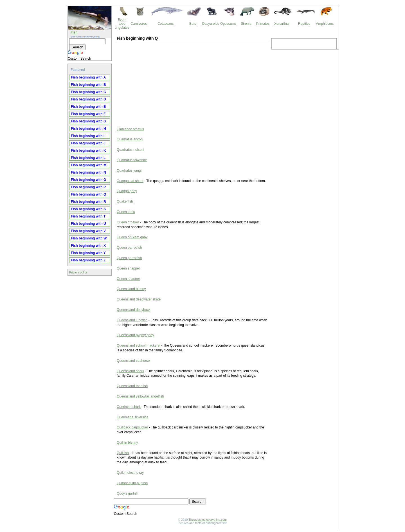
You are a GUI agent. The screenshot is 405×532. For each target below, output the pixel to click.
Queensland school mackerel (139, 345)
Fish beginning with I (88, 136)
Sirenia (246, 24)
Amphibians (325, 24)
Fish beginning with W (89, 238)
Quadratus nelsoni (130, 150)
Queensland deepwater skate (139, 299)
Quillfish (123, 453)
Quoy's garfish (127, 493)
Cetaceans (166, 24)
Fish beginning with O (88, 180)
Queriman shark (129, 407)
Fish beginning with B (88, 85)
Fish (74, 32)
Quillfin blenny (127, 443)
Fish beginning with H (88, 129)
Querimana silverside (133, 417)
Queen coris (126, 212)
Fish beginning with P (88, 187)
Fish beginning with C (88, 92)
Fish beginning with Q (88, 194)
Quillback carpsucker (132, 427)
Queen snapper (128, 268)
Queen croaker (128, 222)
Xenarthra (282, 24)
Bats (193, 24)
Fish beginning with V (88, 231)
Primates (263, 24)
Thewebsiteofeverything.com (208, 520)
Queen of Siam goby (132, 237)
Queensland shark (130, 371)
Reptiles (304, 24)
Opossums (228, 24)
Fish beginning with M (89, 165)
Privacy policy (78, 272)
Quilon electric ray (130, 473)
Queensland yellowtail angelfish (140, 396)
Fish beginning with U (88, 224)
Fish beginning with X (88, 246)
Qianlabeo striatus (130, 129)
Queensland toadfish (132, 386)
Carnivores (139, 24)
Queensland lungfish (132, 320)
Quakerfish (125, 201)
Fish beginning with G (88, 121)
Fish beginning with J (88, 143)
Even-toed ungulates (122, 24)
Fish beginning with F (88, 114)
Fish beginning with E (88, 107)
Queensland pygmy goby (135, 335)
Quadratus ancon (130, 139)
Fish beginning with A (88, 77)
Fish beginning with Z (88, 260)
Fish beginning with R (88, 202)
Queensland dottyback (133, 310)
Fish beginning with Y (88, 253)
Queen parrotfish (129, 248)
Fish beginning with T (88, 216)
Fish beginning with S (88, 209)
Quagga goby (127, 191)
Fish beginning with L (88, 158)
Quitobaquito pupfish (132, 483)
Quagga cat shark (130, 181)
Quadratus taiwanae (132, 160)
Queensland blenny (131, 289)
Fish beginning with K (88, 151)
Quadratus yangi (129, 170)
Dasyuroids (211, 24)
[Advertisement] (163, 83)
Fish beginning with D (88, 99)
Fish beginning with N (88, 172)
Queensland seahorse (133, 361)
